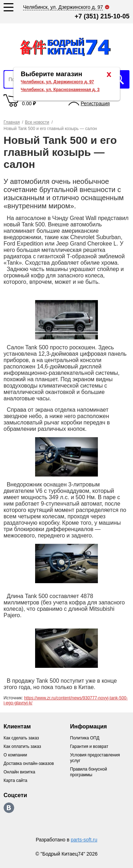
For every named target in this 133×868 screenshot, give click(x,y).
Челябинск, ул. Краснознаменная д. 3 (60, 90)
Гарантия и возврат (89, 746)
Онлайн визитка (19, 772)
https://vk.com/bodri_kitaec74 (9, 808)
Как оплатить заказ (22, 746)
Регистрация (95, 103)
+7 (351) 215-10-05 (102, 16)
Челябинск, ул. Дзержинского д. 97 (58, 82)
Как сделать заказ (21, 738)
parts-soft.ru (84, 840)
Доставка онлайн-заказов (29, 763)
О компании (15, 755)
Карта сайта (15, 780)
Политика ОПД (85, 738)
